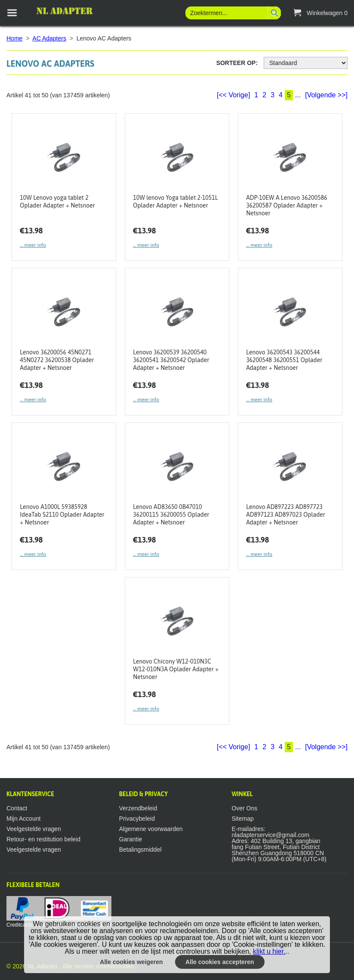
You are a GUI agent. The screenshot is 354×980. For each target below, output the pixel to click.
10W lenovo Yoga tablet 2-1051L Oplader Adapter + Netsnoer (175, 202)
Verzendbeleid (138, 808)
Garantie (131, 839)
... (298, 95)
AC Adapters (49, 38)
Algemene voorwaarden (151, 829)
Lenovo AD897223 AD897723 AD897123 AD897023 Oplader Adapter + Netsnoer (286, 515)
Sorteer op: (237, 63)
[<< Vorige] (233, 95)
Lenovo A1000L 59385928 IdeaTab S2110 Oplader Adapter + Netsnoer (62, 515)
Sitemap (242, 819)
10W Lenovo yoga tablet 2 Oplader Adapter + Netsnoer (57, 202)
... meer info (33, 245)
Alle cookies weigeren (131, 962)
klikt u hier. (269, 951)
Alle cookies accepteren (220, 962)
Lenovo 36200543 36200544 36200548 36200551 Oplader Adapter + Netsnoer (284, 360)
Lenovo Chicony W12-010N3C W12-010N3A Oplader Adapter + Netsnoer (176, 669)
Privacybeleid (137, 819)
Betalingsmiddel (140, 850)
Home (14, 38)
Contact (17, 808)
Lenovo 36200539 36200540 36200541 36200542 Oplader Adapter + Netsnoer (171, 360)
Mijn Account (23, 819)
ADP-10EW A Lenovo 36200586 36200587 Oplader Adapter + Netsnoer (287, 205)
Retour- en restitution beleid (43, 839)
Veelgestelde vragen (34, 829)
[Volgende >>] (326, 95)
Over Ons (244, 808)
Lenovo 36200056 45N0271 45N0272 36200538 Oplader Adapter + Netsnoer (57, 360)
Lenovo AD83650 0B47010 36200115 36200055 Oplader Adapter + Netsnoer (171, 515)
